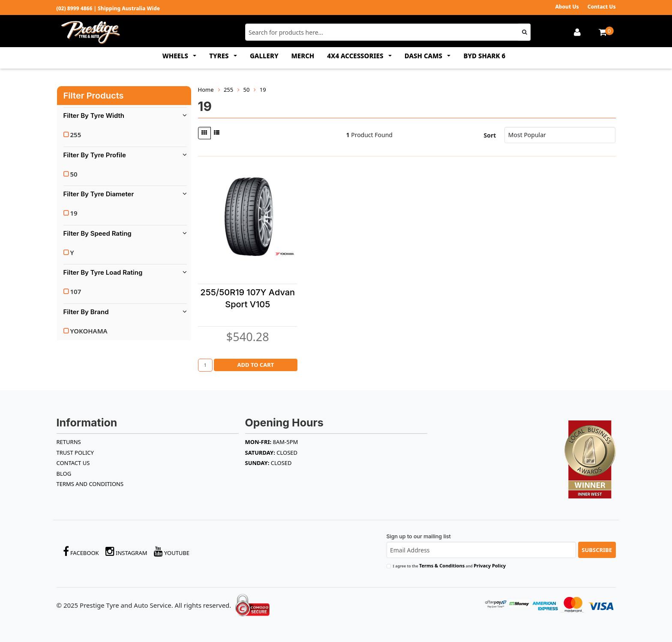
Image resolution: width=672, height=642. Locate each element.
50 (74, 174)
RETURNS (69, 442)
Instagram (126, 551)
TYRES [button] (220, 56)
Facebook (81, 551)
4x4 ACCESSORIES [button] (356, 56)
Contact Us (602, 7)
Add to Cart (255, 365)
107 (76, 291)
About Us (567, 7)
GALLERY (264, 56)
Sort (490, 135)
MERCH (303, 56)
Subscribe (597, 550)
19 (74, 213)
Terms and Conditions (90, 484)
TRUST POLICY (75, 453)
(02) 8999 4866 (75, 8)
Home (206, 90)
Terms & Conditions (442, 565)
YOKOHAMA (89, 331)
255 (76, 135)
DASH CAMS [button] (424, 56)
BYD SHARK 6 (484, 56)
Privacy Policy (490, 565)
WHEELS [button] (176, 56)
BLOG (64, 474)
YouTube (172, 551)
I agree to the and (450, 565)
